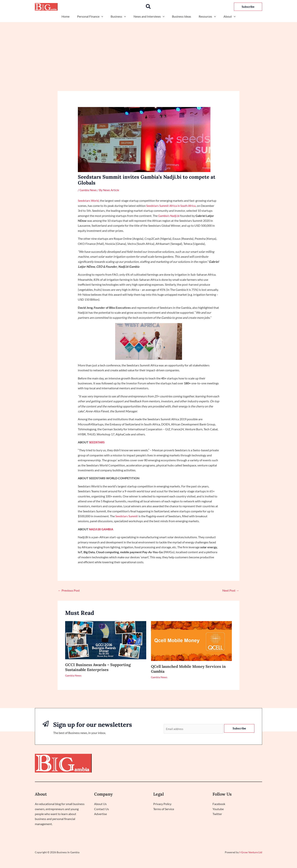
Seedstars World (89, 201)
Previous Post (69, 590)
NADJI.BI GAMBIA (102, 529)
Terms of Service (164, 809)
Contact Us (102, 809)
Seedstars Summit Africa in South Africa (172, 205)
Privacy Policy (162, 804)
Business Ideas (180, 16)
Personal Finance (93, 16)
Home (70, 16)
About (225, 16)
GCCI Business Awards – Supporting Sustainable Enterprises (98, 667)
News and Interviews (149, 16)
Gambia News (89, 190)
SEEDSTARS (97, 442)
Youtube (218, 809)
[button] (148, 7)
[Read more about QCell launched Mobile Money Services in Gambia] (191, 640)
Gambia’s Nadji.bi (169, 215)
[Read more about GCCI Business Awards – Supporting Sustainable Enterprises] (106, 640)
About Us (100, 804)
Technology (203, 764)
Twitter (217, 814)
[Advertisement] (148, 50)
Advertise (100, 814)
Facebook (219, 804)
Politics (222, 764)
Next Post (231, 590)
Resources (204, 16)
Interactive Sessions (245, 764)
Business (120, 16)
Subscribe (239, 728)
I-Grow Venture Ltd (251, 853)
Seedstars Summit (127, 516)
